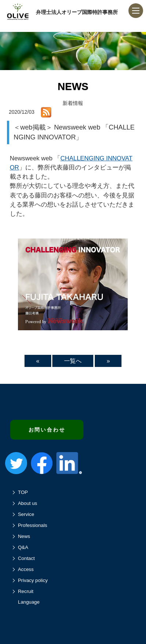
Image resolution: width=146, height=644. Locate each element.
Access (26, 569)
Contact (26, 558)
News (24, 536)
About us (28, 503)
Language (29, 602)
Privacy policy (33, 580)
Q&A (23, 547)
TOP (23, 492)
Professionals (33, 525)
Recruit (26, 591)
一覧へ (73, 361)
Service (26, 514)
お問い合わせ (47, 430)
